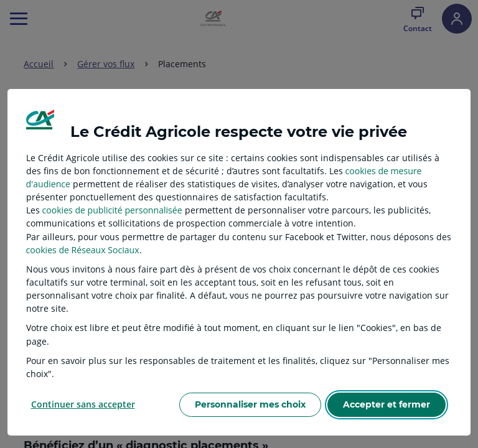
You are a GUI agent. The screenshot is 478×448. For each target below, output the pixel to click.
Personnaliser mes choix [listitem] (250, 404)
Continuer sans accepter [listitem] (83, 404)
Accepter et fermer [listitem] (387, 404)
